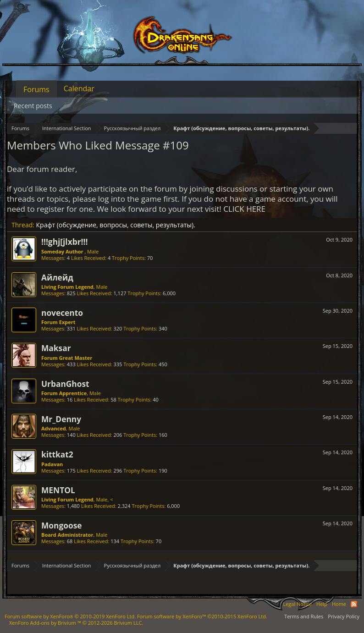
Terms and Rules (304, 616)
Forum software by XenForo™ (202, 616)
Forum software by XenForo (70, 616)
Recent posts (33, 106)
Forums (36, 89)
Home (339, 604)
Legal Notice (297, 604)
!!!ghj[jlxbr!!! (64, 242)
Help (322, 604)
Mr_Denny (61, 419)
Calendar (79, 88)
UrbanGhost (65, 384)
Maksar (56, 348)
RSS (354, 604)
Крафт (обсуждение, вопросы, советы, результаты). (116, 225)
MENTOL (58, 490)
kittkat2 (57, 454)
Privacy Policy (344, 616)
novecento (62, 313)
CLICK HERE (244, 209)
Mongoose (62, 525)
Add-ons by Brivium (76, 623)
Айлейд (57, 277)
